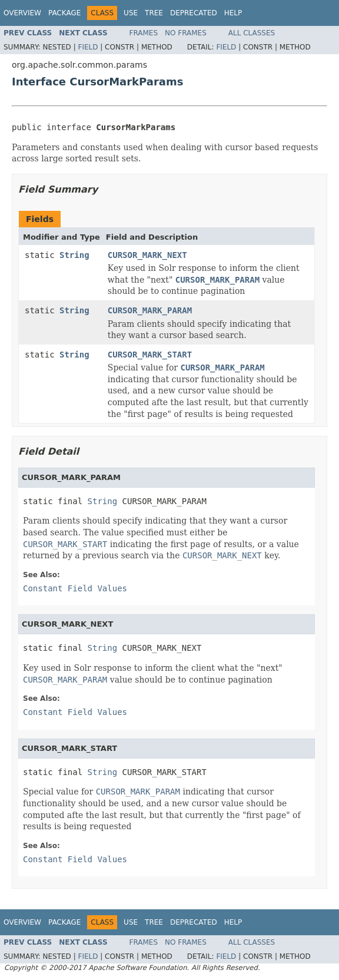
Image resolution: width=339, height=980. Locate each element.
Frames (144, 33)
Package (64, 13)
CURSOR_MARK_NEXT (147, 255)
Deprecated (194, 13)
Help (233, 13)
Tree (154, 13)
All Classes (252, 33)
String (74, 255)
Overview (22, 13)
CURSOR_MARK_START (150, 355)
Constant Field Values (75, 588)
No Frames (186, 33)
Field (88, 47)
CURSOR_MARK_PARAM (150, 310)
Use (131, 13)
